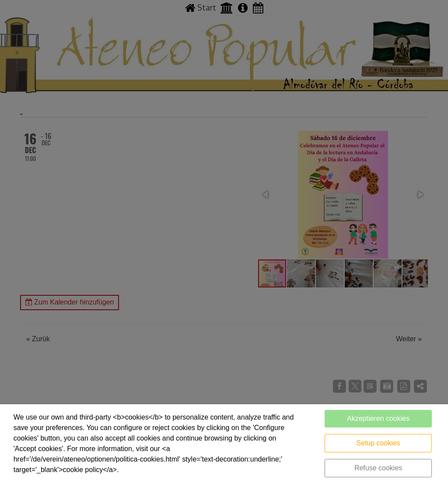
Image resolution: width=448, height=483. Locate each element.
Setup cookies (378, 443)
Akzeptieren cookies (378, 418)
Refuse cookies (378, 468)
